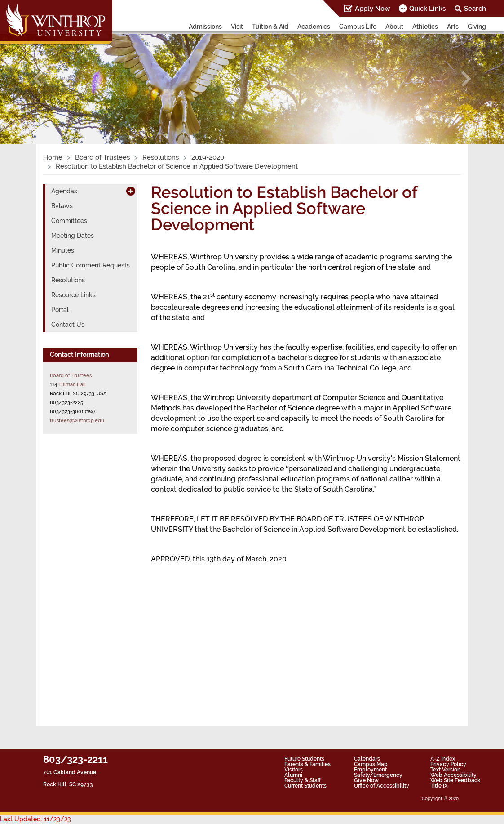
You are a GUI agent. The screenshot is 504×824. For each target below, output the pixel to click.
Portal (60, 310)
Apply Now (372, 9)
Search (475, 9)
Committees (69, 221)
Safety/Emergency (378, 775)
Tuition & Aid (270, 27)
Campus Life (358, 27)
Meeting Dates (73, 236)
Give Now (366, 780)
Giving (477, 27)
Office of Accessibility (382, 786)
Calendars (367, 759)
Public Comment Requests (91, 265)
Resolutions (161, 157)
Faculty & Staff (303, 780)
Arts (453, 27)
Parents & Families (307, 764)
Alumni (293, 775)
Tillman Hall (72, 384)
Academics (314, 27)
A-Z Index (443, 759)
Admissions (205, 27)
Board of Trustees (102, 157)
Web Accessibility (453, 775)
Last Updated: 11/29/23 (35, 819)
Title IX (439, 786)
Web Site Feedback (455, 780)
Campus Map (371, 764)
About (394, 27)
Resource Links (73, 295)
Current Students (305, 786)
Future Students (304, 759)
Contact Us (68, 325)
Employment (370, 770)
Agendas (64, 191)
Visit (237, 27)
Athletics (425, 27)
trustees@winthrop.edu (77, 420)
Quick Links (427, 9)
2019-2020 (208, 157)
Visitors (294, 770)
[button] (38, 79)
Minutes (63, 250)
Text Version (445, 770)
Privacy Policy (448, 764)
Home (53, 157)
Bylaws (62, 206)
